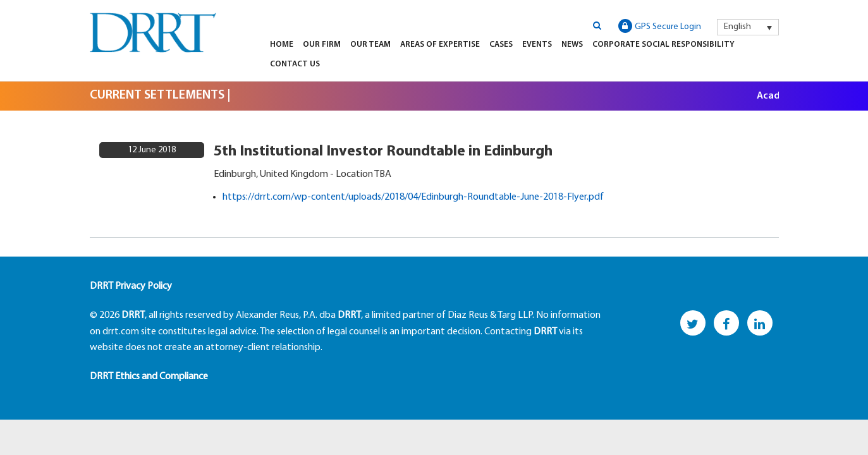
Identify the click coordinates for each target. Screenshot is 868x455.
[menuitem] (748, 27)
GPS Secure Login (660, 26)
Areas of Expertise (440, 45)
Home (282, 45)
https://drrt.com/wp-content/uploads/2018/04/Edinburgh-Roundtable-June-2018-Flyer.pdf (413, 197)
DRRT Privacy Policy (131, 286)
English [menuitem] (737, 27)
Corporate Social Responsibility (663, 45)
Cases (501, 45)
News (572, 45)
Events (537, 45)
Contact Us (295, 64)
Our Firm (322, 45)
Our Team (370, 45)
